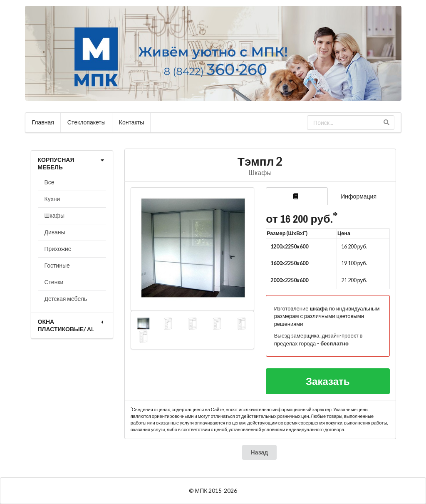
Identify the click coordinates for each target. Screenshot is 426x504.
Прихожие (58, 249)
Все (50, 182)
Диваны (55, 232)
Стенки (54, 282)
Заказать (328, 381)
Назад (260, 452)
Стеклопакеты (87, 122)
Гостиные (57, 265)
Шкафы (55, 215)
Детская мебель (66, 299)
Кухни (52, 199)
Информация (359, 196)
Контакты (131, 122)
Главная (43, 122)
